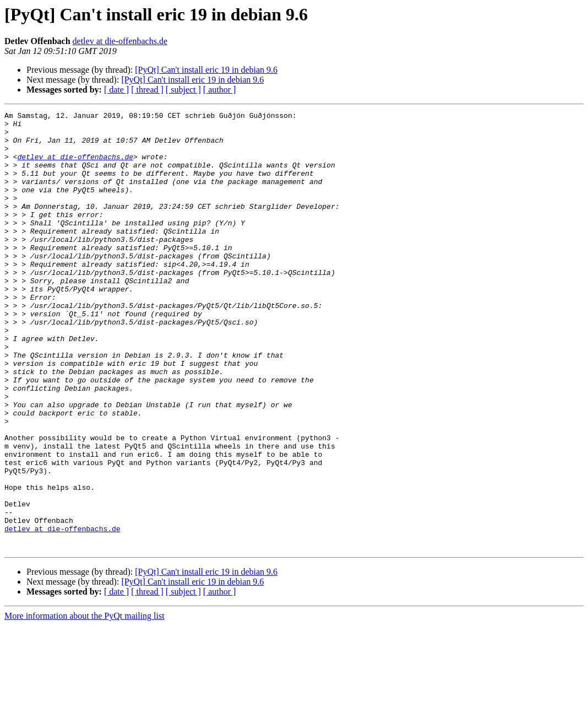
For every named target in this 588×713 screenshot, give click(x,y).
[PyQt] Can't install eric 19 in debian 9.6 (206, 70)
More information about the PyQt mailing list (85, 703)
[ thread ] (147, 90)
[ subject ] (183, 90)
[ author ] (220, 90)
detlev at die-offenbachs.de (120, 41)
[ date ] (116, 90)
